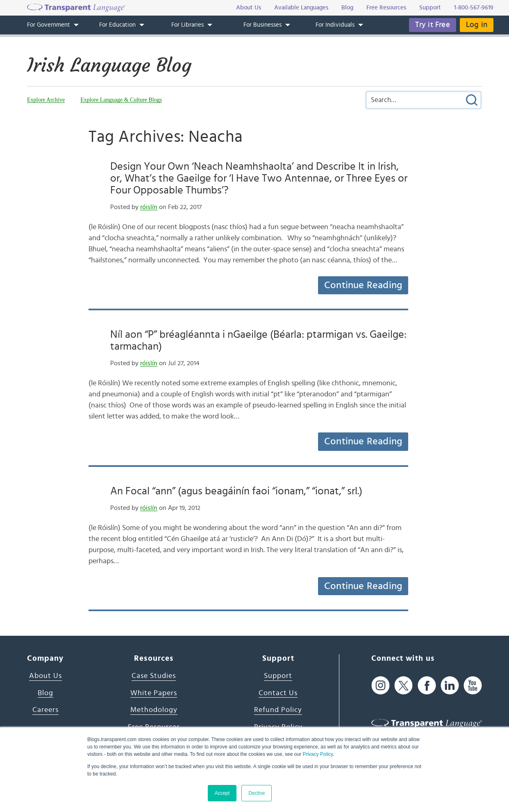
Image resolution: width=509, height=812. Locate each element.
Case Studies (154, 676)
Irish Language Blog (109, 65)
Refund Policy (278, 710)
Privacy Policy (318, 754)
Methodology (154, 710)
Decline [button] (257, 793)
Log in (477, 25)
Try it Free (433, 25)
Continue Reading (363, 285)
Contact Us (278, 693)
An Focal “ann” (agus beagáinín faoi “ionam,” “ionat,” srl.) (236, 491)
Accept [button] (222, 793)
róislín (149, 207)
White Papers (154, 693)
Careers (45, 710)
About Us (45, 676)
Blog (45, 693)
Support (278, 676)
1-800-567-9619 (474, 8)
